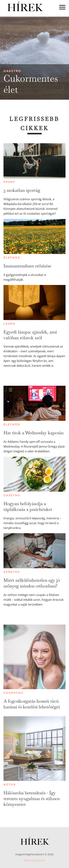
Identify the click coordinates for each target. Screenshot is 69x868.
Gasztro (12, 71)
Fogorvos (13, 693)
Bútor (10, 785)
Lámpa (10, 324)
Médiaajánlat (34, 860)
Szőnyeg (12, 572)
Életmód (12, 258)
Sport (9, 182)
